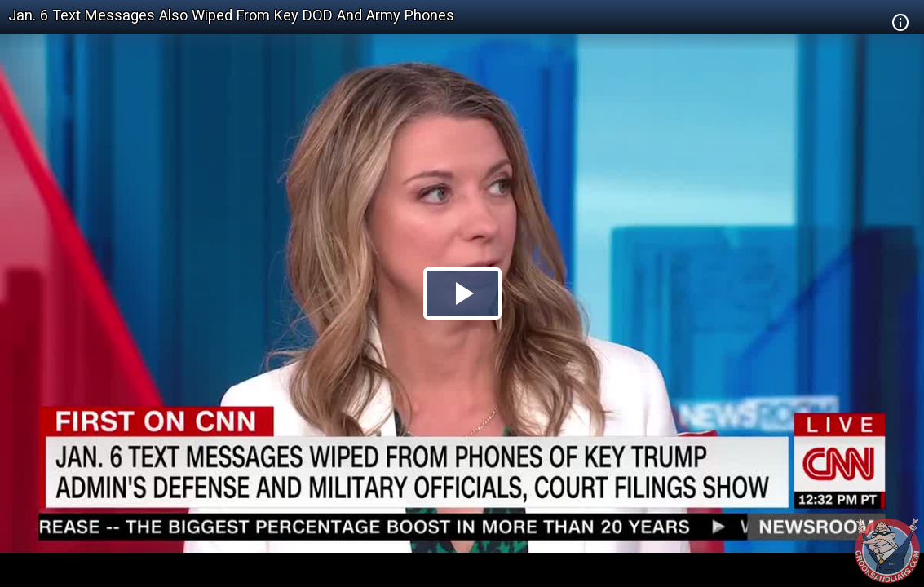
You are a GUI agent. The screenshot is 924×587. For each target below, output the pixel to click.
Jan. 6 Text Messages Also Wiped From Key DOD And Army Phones (231, 15)
